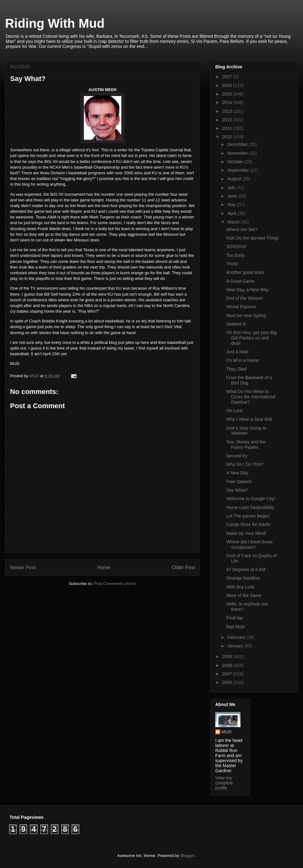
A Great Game (240, 281)
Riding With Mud (55, 23)
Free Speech (239, 482)
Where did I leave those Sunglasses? (250, 544)
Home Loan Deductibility (250, 507)
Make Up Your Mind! (246, 533)
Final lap (235, 618)
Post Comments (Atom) (115, 584)
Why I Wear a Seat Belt (249, 419)
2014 (228, 102)
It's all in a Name (243, 360)
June (233, 196)
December (238, 144)
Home (104, 567)
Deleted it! (236, 324)
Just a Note (238, 352)
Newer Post (23, 567)
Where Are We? (242, 229)
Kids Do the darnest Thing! (252, 238)
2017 (228, 77)
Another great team (245, 272)
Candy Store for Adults (248, 524)
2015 (228, 94)
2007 (228, 674)
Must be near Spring (246, 315)
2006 (228, 682)
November (238, 153)
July (232, 188)
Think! (232, 264)
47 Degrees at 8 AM (246, 570)
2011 (228, 128)
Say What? (237, 490)
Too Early (235, 255)
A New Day (237, 473)
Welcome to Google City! (251, 499)
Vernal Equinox (241, 307)
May (232, 205)
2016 (228, 85)
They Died (236, 369)
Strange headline (243, 578)
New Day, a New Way (248, 290)
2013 (228, 111)
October (236, 162)
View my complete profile (224, 783)
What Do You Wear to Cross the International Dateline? (251, 397)
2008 (228, 665)
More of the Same (244, 595)
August (235, 179)
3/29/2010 (236, 246)
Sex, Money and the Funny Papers (246, 445)
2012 (228, 120)
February (237, 637)
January (236, 646)
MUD (227, 732)
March (234, 222)
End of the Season (244, 298)
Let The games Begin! (248, 516)
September (239, 170)
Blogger (187, 856)
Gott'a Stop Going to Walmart (246, 431)
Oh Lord (234, 411)
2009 (228, 657)
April (232, 213)
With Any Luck (240, 587)
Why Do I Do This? (245, 464)
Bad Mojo (236, 627)
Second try (237, 456)
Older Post (183, 567)
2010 (228, 137)
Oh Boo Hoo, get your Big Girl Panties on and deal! (252, 338)
